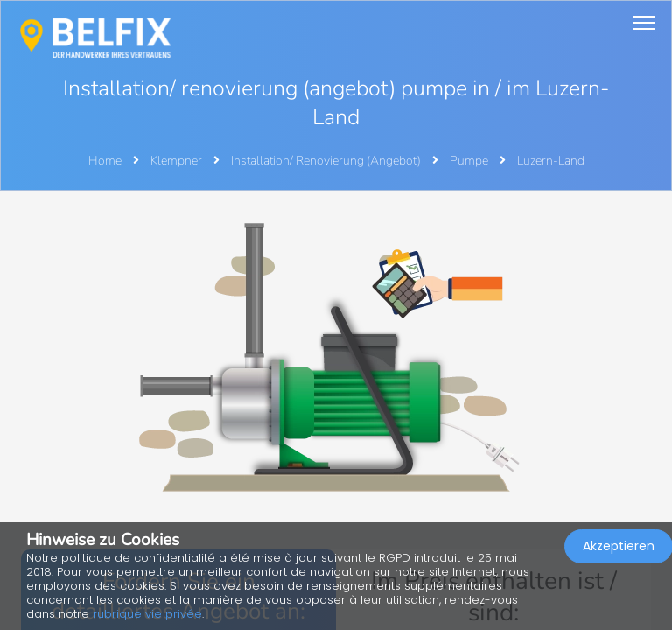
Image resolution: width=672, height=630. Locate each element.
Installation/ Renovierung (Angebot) (327, 161)
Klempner (178, 161)
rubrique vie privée (147, 614)
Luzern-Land (551, 161)
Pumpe (470, 161)
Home (105, 161)
